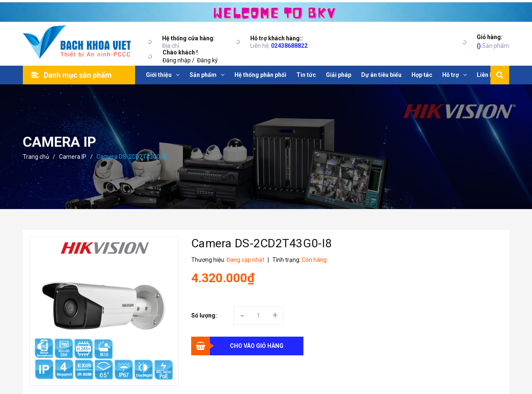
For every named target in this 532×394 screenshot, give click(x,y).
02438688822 (289, 46)
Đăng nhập (177, 60)
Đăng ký (207, 60)
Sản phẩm (493, 41)
